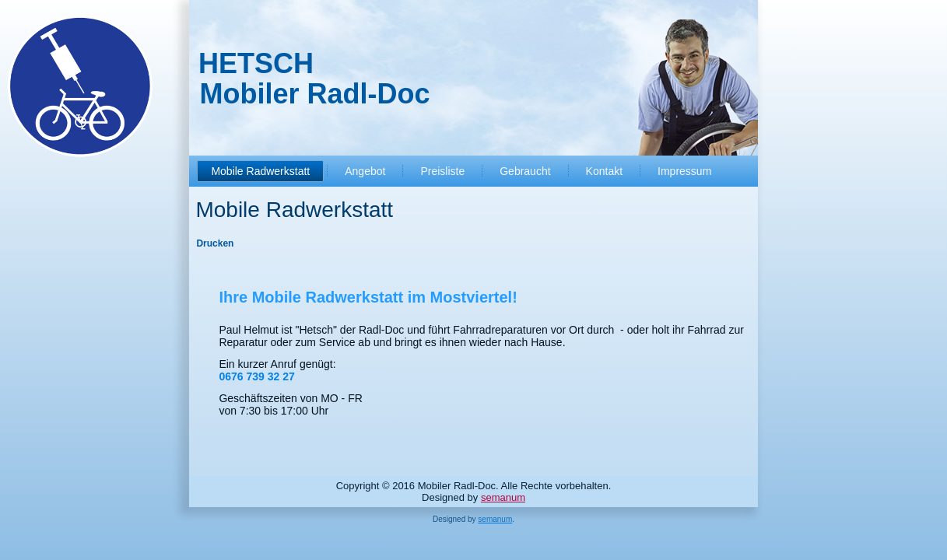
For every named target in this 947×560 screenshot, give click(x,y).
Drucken (215, 243)
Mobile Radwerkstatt (260, 171)
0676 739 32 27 (256, 376)
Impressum (684, 171)
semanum (503, 497)
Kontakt (604, 171)
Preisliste (442, 171)
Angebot (365, 171)
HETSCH (256, 63)
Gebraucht (525, 171)
